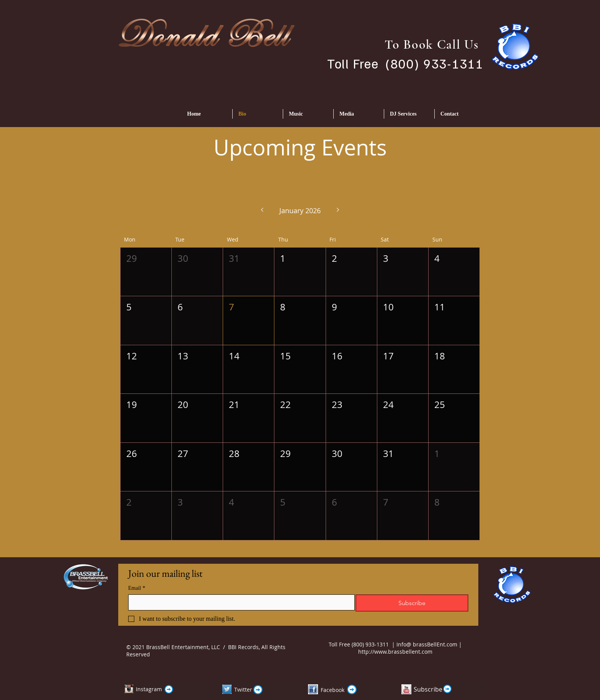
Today (465, 210)
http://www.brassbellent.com (395, 652)
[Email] (239, 602)
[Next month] (338, 210)
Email (137, 588)
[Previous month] (262, 210)
